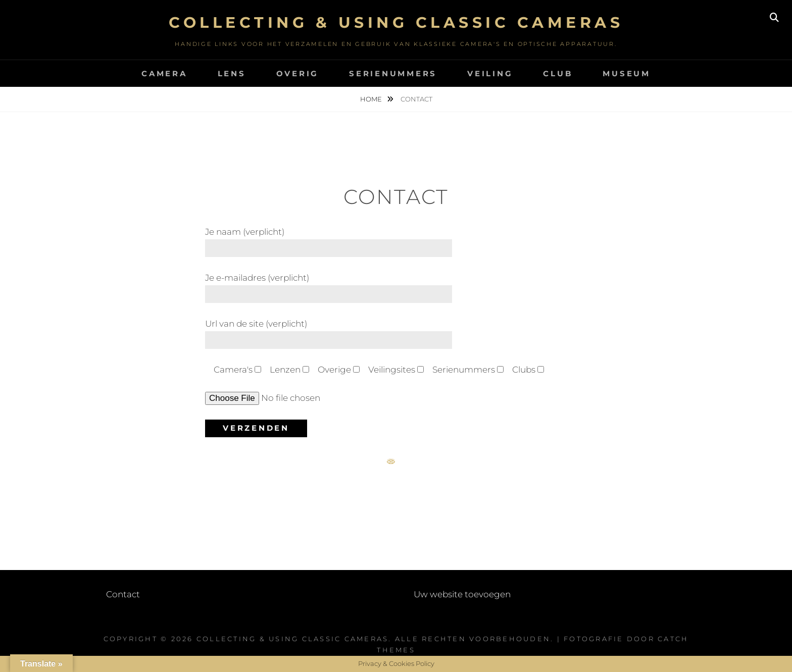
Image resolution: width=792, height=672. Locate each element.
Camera (164, 73)
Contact (123, 594)
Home (372, 99)
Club (558, 73)
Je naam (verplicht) (329, 240)
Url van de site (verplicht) (329, 332)
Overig (298, 73)
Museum (627, 73)
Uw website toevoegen (462, 594)
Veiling (490, 73)
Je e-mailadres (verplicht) (329, 286)
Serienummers (393, 73)
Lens (232, 73)
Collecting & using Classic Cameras (396, 22)
